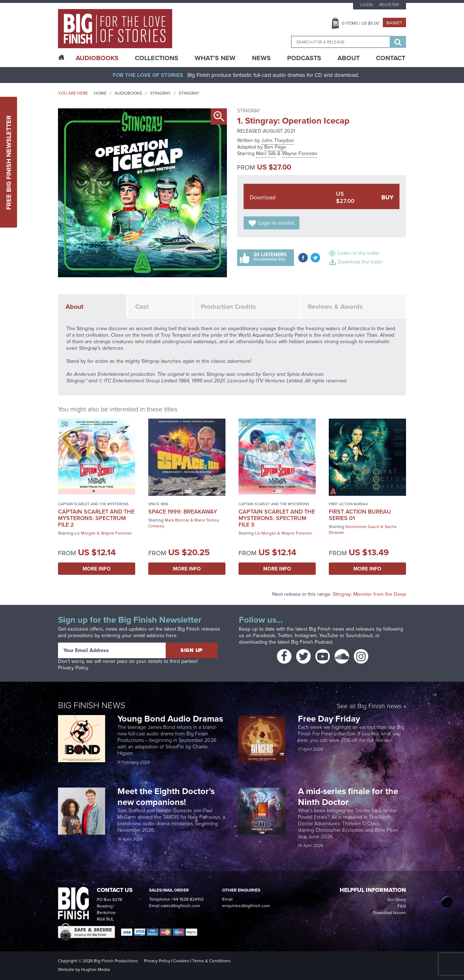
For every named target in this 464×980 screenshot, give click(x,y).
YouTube (329, 636)
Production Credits (228, 307)
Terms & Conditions (211, 961)
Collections (157, 58)
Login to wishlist (276, 223)
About (349, 58)
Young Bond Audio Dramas (171, 719)
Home (100, 93)
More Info (97, 569)
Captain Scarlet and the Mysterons (93, 504)
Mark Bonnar (177, 520)
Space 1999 (158, 504)
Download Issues (389, 913)
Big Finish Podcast (312, 642)
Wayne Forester (300, 153)
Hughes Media (96, 969)
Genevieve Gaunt (362, 527)
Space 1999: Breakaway (183, 512)
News (261, 58)
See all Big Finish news (369, 707)
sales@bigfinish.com (180, 906)
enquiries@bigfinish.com (246, 906)
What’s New (215, 58)
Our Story (397, 900)
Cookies (181, 961)
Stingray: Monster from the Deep (369, 594)
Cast (142, 307)
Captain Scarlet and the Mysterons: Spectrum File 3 (277, 518)
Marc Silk (266, 153)
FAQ (402, 906)
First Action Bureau (348, 504)
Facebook (264, 636)
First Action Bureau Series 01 (360, 515)
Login (366, 5)
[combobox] (340, 42)
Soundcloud (359, 636)
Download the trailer (361, 262)
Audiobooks (128, 93)
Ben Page (275, 147)
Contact (391, 58)
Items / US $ (361, 23)
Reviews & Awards (335, 307)
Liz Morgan (85, 533)
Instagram (306, 636)
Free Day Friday (329, 719)
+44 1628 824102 (187, 899)
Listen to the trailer (359, 253)
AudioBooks (97, 58)
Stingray (160, 93)
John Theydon (278, 140)
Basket (394, 23)
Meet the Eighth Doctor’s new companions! (166, 796)
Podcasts (304, 58)
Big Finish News (92, 705)
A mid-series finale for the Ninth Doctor (348, 796)
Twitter (285, 636)
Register (389, 5)
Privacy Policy (73, 668)
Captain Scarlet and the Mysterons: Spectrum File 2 (96, 518)
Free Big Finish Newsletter (9, 162)
